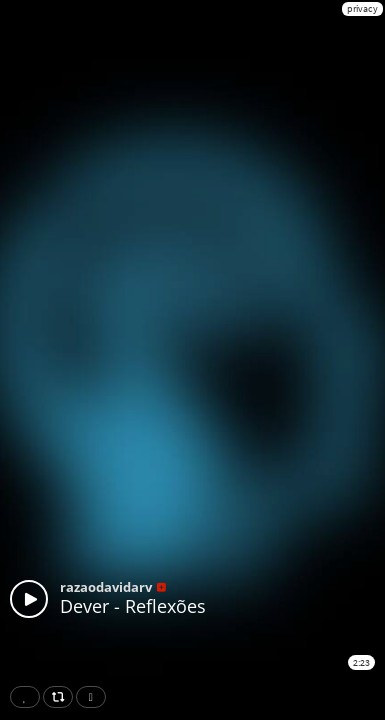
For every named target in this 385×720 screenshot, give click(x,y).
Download (95, 697)
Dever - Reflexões (133, 606)
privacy (362, 8)
